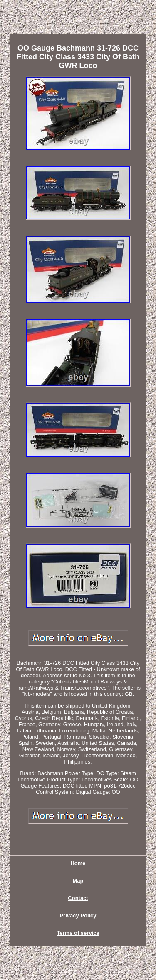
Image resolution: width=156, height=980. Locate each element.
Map (78, 881)
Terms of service (78, 933)
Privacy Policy (78, 916)
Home (78, 863)
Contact (78, 898)
